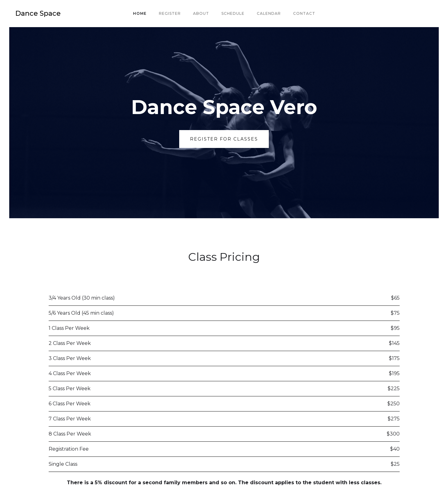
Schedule (233, 13)
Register (170, 13)
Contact (304, 13)
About (201, 13)
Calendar (269, 13)
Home (140, 13)
